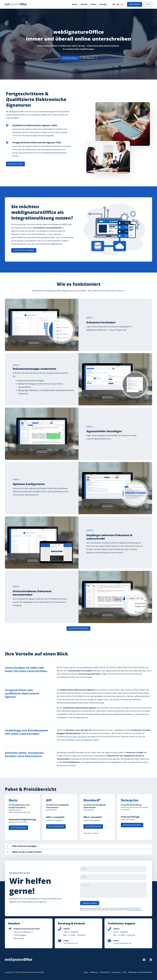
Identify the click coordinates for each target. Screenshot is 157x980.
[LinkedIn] (151, 960)
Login (86, 972)
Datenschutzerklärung (135, 910)
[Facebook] (144, 960)
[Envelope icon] (60, 941)
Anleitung (94, 972)
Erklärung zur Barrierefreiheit (140, 972)
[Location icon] (10, 929)
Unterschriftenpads (84, 740)
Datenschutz (105, 972)
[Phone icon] (60, 929)
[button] (70, 58)
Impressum (116, 972)
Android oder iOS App (75, 737)
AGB (124, 972)
